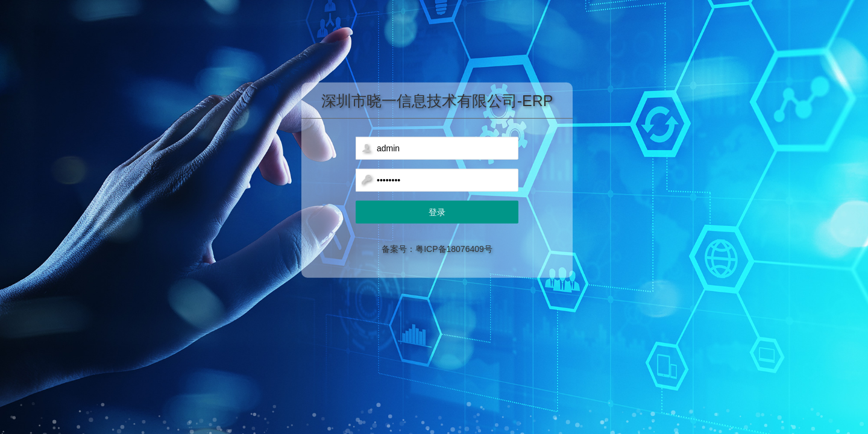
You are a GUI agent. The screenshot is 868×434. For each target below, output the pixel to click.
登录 (437, 212)
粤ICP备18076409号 (454, 249)
